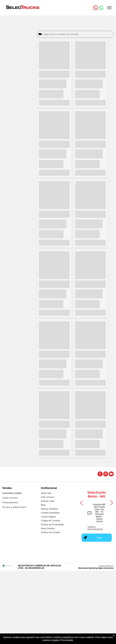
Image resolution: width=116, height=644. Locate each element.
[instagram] (106, 474)
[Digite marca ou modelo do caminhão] (78, 34)
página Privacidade (63, 640)
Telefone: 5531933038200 (95, 528)
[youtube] (111, 474)
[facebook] (100, 474)
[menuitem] (19, 494)
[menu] (109, 8)
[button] (82, 503)
